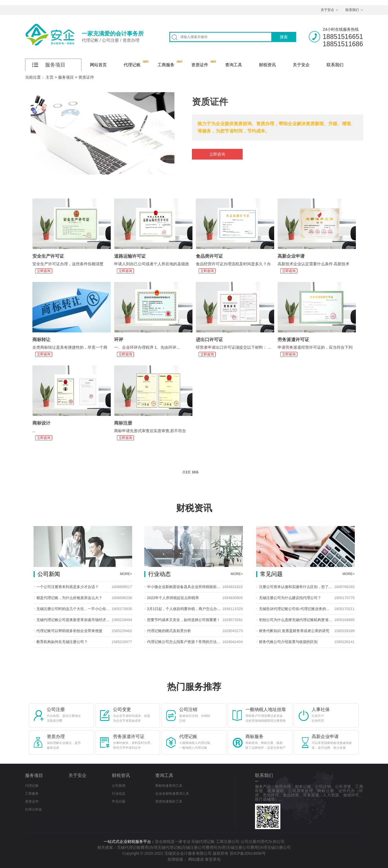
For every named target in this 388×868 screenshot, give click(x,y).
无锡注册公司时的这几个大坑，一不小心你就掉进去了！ (74, 609)
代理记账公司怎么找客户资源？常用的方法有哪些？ (184, 642)
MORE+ (126, 574)
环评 (119, 340)
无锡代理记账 (203, 842)
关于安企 (327, 10)
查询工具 (234, 65)
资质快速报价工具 (169, 801)
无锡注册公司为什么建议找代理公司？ (290, 598)
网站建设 (196, 859)
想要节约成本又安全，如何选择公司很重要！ (184, 620)
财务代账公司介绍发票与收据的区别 (288, 642)
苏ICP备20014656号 (248, 853)
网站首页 (98, 65)
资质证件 (200, 65)
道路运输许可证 (130, 256)
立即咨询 (217, 154)
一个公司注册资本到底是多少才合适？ (67, 587)
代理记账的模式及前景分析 (169, 631)
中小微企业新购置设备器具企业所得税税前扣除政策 (184, 587)
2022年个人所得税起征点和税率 (173, 598)
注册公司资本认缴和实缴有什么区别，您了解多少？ (296, 587)
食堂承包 (213, 859)
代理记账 (132, 65)
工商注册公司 (228, 842)
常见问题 (119, 801)
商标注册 (123, 423)
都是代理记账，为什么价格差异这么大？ (69, 598)
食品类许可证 (209, 256)
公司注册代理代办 (256, 842)
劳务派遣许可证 (293, 340)
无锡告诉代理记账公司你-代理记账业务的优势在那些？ (296, 609)
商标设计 (41, 423)
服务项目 (66, 77)
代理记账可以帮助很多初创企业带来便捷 (69, 631)
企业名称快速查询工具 (172, 794)
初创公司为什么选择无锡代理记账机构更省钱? (296, 620)
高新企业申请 (291, 256)
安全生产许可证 (48, 256)
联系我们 (352, 10)
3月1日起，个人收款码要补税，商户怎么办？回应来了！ (184, 609)
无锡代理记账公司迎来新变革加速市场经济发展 (74, 620)
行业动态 (119, 794)
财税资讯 (267, 65)
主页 (50, 77)
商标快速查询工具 (169, 786)
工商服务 (166, 65)
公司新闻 (119, 786)
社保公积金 (34, 809)
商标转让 (41, 340)
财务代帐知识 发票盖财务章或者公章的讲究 (294, 631)
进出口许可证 (209, 340)
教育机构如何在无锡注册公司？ (62, 642)
